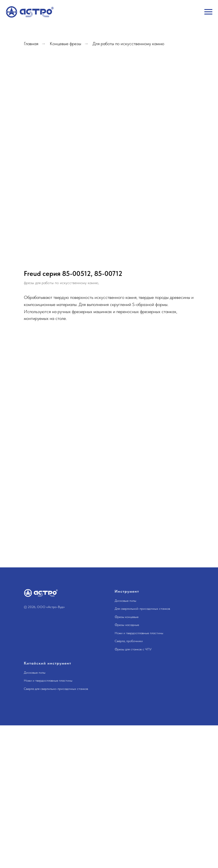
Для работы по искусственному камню (128, 44)
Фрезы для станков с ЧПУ (133, 649)
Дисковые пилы (125, 601)
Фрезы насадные (127, 625)
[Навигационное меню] (208, 12)
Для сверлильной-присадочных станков (142, 609)
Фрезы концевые (127, 617)
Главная (31, 44)
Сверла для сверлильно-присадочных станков (56, 689)
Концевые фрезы (65, 44)
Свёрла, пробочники (129, 641)
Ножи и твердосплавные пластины (139, 633)
